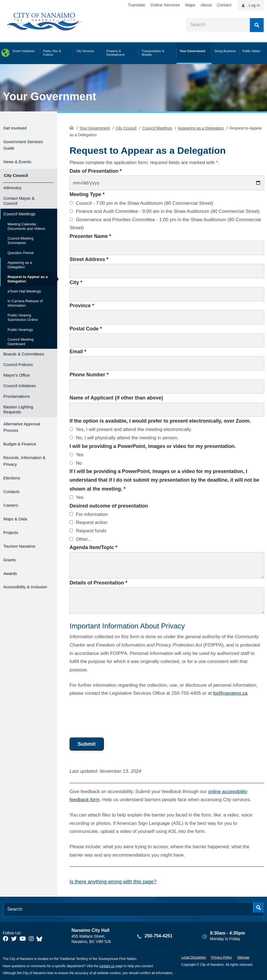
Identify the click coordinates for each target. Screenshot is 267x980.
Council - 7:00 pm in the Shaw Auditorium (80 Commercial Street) (141, 203)
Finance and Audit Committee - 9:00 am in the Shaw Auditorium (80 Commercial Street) (164, 211)
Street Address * (89, 259)
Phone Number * (89, 374)
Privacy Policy (222, 957)
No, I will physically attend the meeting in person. (124, 437)
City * (76, 282)
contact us (107, 966)
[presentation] (112, 715)
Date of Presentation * (96, 170)
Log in (254, 5)
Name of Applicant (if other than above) (116, 397)
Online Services (165, 5)
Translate (137, 5)
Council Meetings (157, 128)
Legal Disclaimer (194, 957)
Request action (88, 522)
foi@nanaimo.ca (230, 693)
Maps (190, 5)
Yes (76, 454)
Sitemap (243, 957)
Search (257, 25)
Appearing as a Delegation (201, 128)
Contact (224, 5)
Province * (82, 305)
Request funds (88, 530)
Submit (86, 744)
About (206, 5)
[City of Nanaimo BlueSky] (41, 938)
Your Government (50, 96)
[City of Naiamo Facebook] (6, 938)
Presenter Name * (90, 236)
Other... (80, 539)
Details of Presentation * (98, 582)
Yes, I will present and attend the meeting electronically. (131, 429)
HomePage (72, 127)
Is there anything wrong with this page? (113, 881)
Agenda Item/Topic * (93, 547)
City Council (126, 128)
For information (89, 514)
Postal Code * (86, 328)
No (76, 463)
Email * (78, 351)
